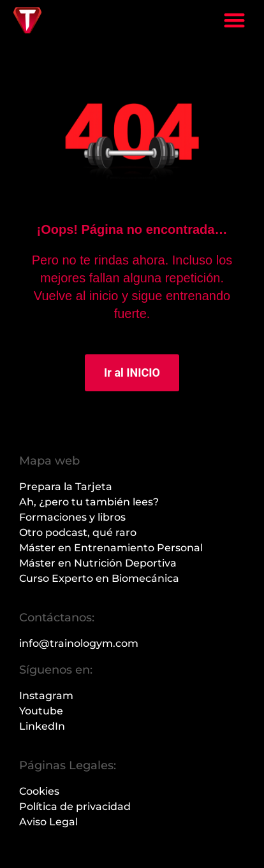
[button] (234, 20)
